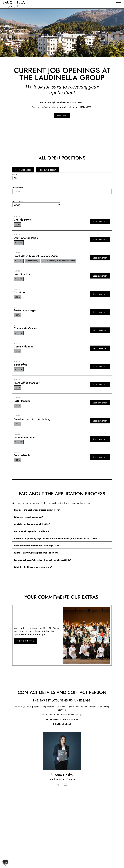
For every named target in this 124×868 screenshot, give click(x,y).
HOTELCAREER (85, 107)
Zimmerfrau (21, 364)
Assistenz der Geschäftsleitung (32, 418)
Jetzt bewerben (100, 221)
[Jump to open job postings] (62, 115)
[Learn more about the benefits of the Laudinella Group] (25, 640)
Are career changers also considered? (32, 530)
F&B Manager (22, 400)
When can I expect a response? (29, 516)
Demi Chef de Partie (26, 237)
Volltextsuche (18, 187)
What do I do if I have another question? (33, 566)
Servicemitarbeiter (25, 436)
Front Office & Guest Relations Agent (36, 255)
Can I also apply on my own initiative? (32, 523)
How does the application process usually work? (37, 509)
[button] (62, 509)
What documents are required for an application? (37, 545)
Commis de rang (24, 346)
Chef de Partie (22, 219)
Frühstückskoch (23, 273)
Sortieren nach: (18, 201)
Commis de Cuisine (25, 327)
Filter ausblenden (23, 170)
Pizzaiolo (19, 291)
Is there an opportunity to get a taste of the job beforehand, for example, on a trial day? (56, 538)
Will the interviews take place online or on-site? (37, 552)
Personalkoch (22, 454)
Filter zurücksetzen (47, 170)
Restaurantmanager (25, 309)
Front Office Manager (27, 382)
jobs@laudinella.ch (62, 723)
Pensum (16, 174)
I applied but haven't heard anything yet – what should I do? (42, 559)
